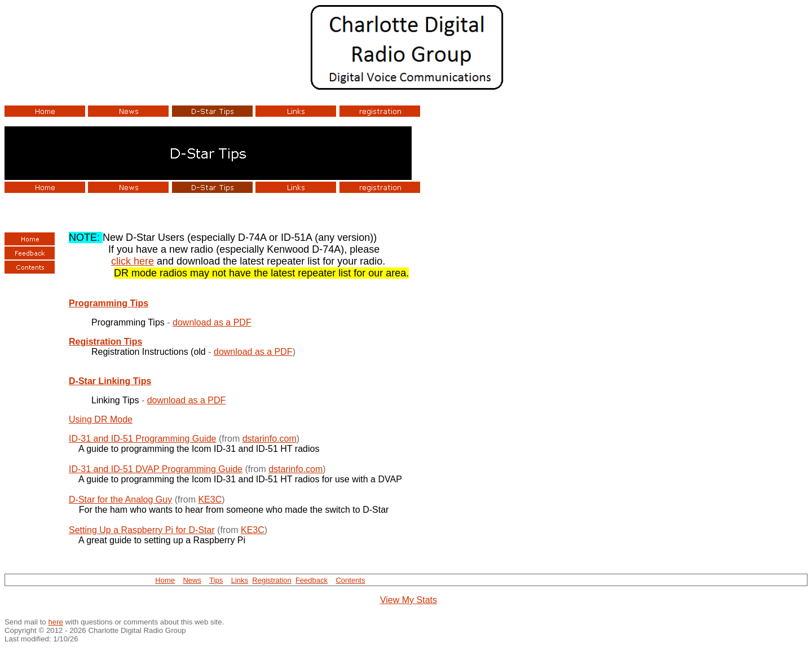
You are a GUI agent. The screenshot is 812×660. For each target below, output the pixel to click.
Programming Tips (109, 303)
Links (240, 580)
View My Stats (409, 600)
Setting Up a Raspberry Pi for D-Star (142, 530)
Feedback (312, 580)
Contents (350, 580)
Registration (272, 580)
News (192, 580)
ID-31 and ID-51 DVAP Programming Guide (156, 469)
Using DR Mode (101, 419)
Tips (216, 580)
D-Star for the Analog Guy (120, 500)
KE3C (210, 500)
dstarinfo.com (270, 439)
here (56, 622)
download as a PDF (212, 322)
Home (165, 580)
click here (133, 261)
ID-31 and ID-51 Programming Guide (142, 439)
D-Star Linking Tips (110, 381)
